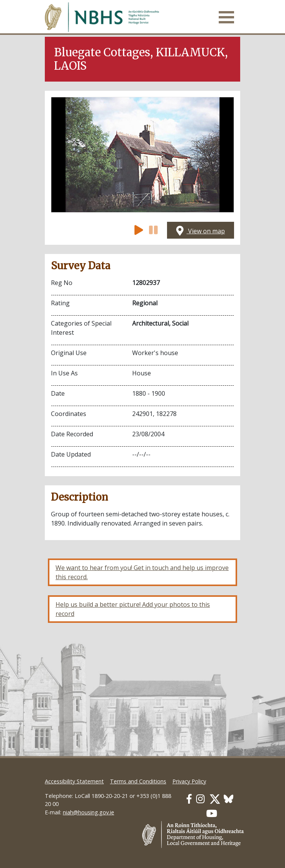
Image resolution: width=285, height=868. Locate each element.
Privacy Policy (189, 781)
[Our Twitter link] (215, 799)
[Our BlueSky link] (228, 799)
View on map (201, 231)
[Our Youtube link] (212, 813)
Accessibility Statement (74, 781)
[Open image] (142, 155)
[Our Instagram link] (200, 799)
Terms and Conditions (138, 781)
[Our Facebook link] (189, 799)
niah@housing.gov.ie (88, 812)
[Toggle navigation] (226, 17)
